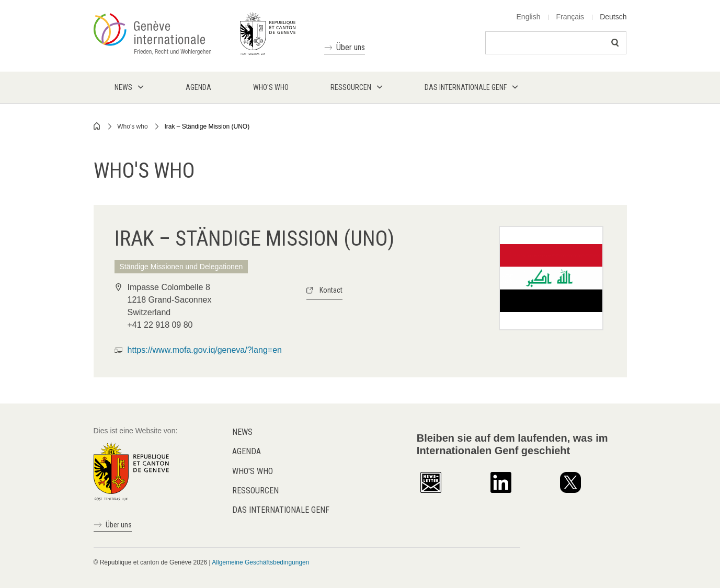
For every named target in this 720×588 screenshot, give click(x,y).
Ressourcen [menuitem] (351, 87)
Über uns (351, 47)
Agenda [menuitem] (198, 87)
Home (97, 126)
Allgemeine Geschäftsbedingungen (260, 562)
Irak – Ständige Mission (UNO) (207, 126)
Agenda (247, 451)
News (242, 432)
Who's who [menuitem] (271, 87)
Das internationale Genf (281, 510)
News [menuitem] (123, 87)
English (529, 17)
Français (570, 17)
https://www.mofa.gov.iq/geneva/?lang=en (205, 350)
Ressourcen (255, 491)
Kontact (331, 290)
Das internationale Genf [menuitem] (466, 87)
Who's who (132, 126)
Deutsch (613, 17)
